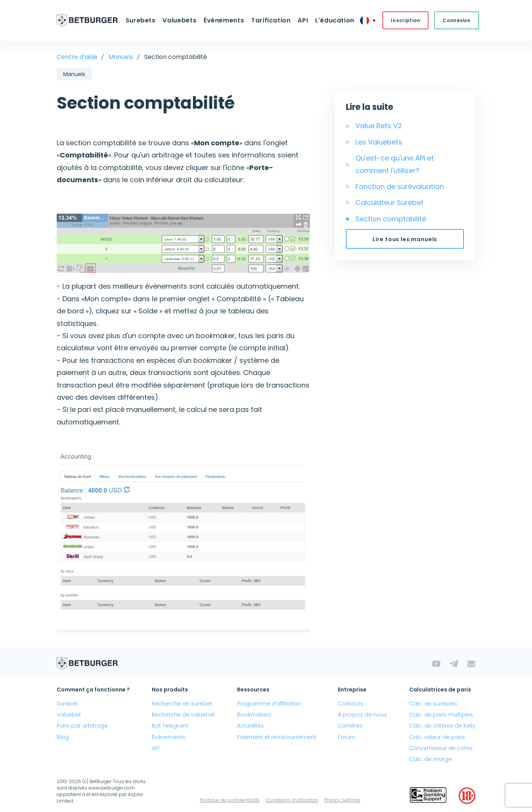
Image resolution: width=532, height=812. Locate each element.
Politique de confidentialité (230, 800)
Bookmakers (254, 715)
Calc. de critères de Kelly (442, 726)
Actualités (250, 726)
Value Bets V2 (379, 126)
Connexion (456, 20)
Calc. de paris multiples (441, 715)
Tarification (271, 20)
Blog (63, 737)
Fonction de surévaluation (400, 187)
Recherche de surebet (182, 704)
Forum (347, 737)
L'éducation (334, 20)
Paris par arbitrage (82, 726)
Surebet (67, 704)
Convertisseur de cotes (441, 748)
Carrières (350, 726)
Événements (224, 20)
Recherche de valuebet (183, 715)
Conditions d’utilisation (292, 800)
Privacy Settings (342, 800)
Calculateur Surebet (389, 203)
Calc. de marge (430, 759)
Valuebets (180, 20)
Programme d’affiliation (269, 704)
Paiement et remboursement (277, 737)
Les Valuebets (379, 142)
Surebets (141, 20)
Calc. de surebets (433, 704)
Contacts (351, 704)
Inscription (405, 20)
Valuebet (69, 715)
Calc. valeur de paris (437, 737)
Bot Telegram (170, 726)
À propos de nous (362, 715)
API (302, 20)
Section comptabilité (391, 219)
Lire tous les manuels (405, 239)
